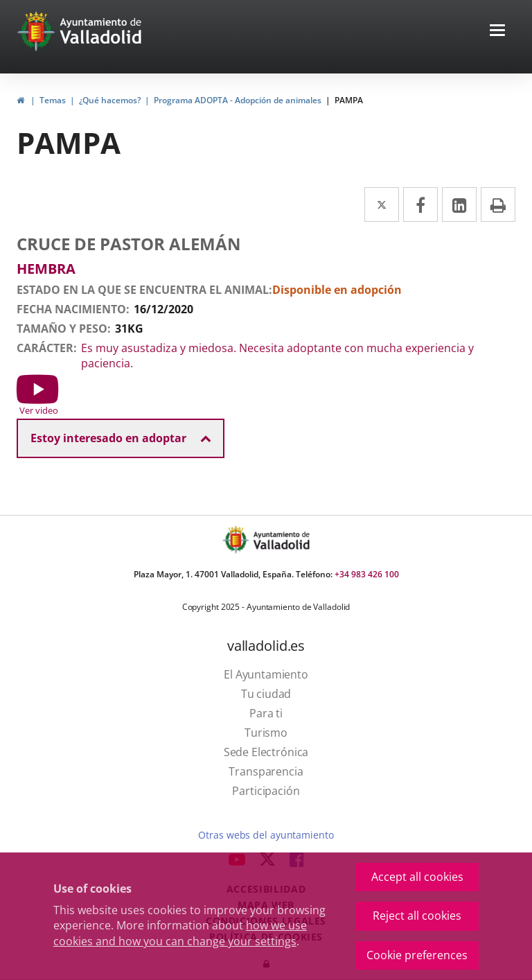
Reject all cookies (417, 916)
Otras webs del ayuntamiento (266, 835)
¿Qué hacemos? (110, 100)
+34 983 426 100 (367, 574)
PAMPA (349, 100)
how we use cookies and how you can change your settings (180, 933)
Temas (53, 100)
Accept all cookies (417, 877)
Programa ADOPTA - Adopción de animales (238, 100)
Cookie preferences (417, 955)
